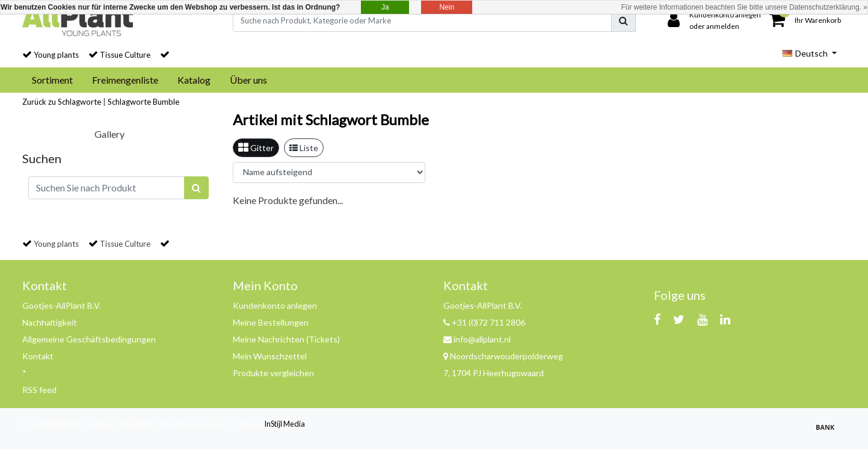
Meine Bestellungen (271, 322)
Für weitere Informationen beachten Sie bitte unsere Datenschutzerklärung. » (744, 7)
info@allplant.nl (477, 339)
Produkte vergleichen (273, 373)
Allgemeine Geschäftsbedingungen (89, 339)
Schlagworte (129, 102)
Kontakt (38, 356)
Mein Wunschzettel (270, 356)
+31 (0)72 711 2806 (484, 322)
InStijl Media (285, 424)
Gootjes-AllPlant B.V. (62, 305)
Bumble (166, 102)
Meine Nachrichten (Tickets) (286, 339)
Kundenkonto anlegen (275, 305)
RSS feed (39, 390)
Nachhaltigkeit (50, 322)
